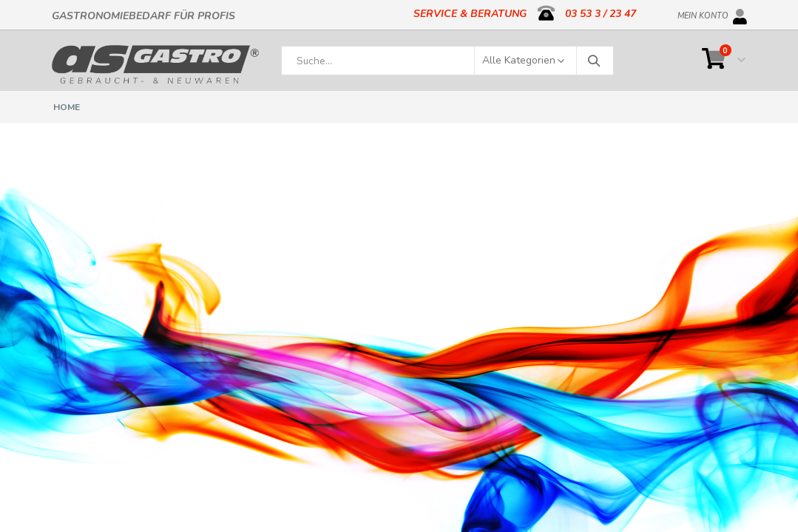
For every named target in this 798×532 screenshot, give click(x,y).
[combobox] (447, 61)
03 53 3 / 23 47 (601, 14)
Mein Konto (703, 13)
